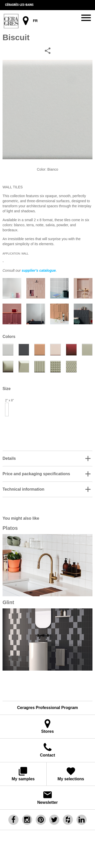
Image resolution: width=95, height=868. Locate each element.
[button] (48, 459)
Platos (10, 528)
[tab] (48, 458)
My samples (23, 774)
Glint (8, 602)
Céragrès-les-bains (19, 5)
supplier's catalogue (39, 270)
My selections (71, 774)
